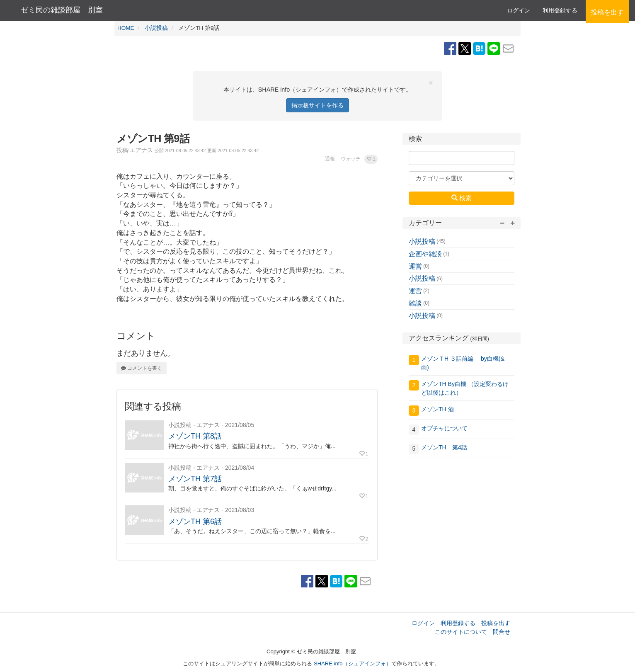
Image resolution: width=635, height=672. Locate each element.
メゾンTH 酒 (437, 409)
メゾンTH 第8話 (195, 436)
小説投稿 (422, 241)
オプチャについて (444, 428)
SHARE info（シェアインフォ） (353, 664)
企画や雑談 (425, 254)
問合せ (502, 632)
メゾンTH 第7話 (195, 479)
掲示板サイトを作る (317, 105)
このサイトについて (461, 632)
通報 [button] (330, 159)
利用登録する (458, 623)
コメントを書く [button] (142, 368)
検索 (462, 198)
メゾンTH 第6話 (195, 522)
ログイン (519, 10)
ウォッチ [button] (351, 159)
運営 (415, 266)
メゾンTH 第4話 (444, 447)
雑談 (415, 303)
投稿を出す (496, 623)
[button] (371, 159)
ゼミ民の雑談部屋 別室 (62, 10)
